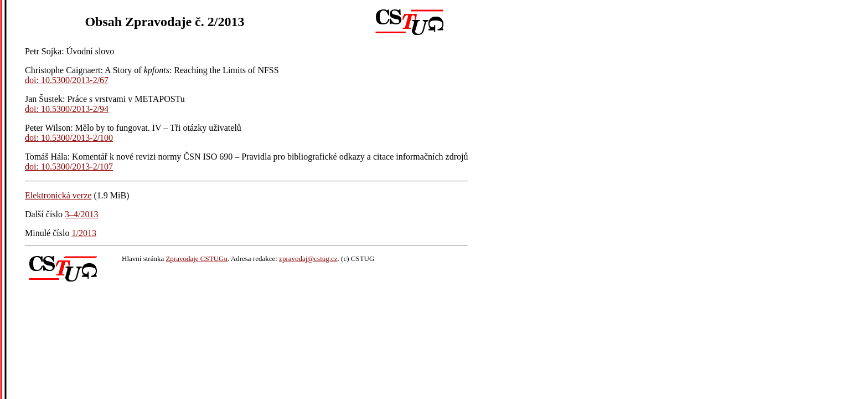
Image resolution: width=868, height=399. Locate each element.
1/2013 (84, 233)
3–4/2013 (81, 214)
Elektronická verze (58, 195)
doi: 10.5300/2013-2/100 (69, 138)
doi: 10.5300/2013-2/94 (67, 109)
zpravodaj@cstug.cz (308, 259)
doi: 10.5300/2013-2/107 (69, 167)
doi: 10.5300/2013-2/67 (67, 80)
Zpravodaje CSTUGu (197, 259)
